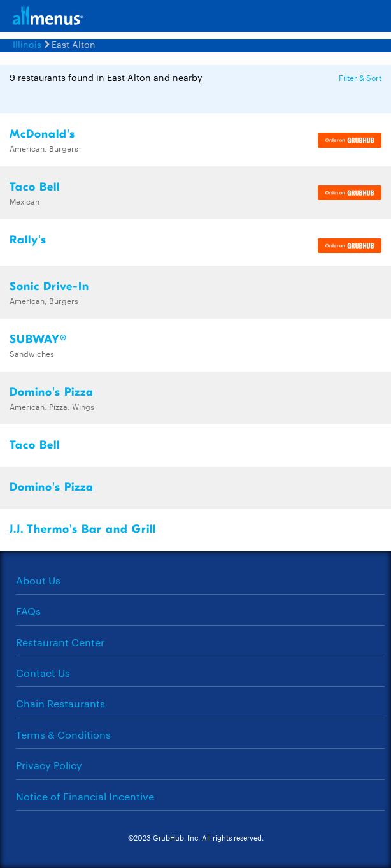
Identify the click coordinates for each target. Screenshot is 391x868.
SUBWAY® (38, 339)
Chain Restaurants (60, 703)
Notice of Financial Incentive (85, 796)
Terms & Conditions (63, 734)
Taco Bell (35, 187)
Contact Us (43, 673)
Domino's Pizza (52, 392)
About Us (38, 580)
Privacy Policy (49, 765)
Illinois (27, 44)
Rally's (28, 240)
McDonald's (42, 134)
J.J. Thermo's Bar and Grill (83, 529)
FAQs (28, 611)
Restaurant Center (60, 642)
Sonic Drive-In (49, 286)
